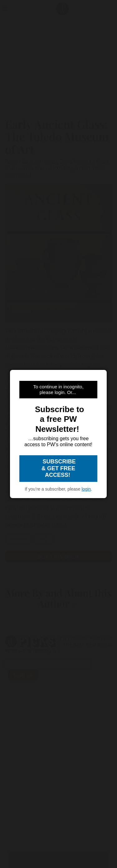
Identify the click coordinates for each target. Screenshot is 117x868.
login (86, 489)
